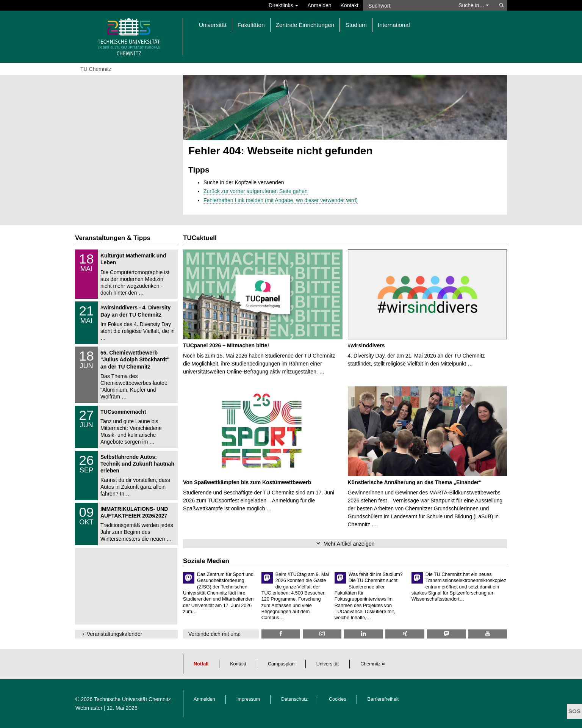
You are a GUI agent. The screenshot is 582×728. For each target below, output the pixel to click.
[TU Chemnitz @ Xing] (405, 634)
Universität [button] (213, 25)
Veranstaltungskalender (114, 634)
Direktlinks (283, 5)
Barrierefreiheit (383, 699)
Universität (328, 664)
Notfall (201, 664)
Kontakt (350, 5)
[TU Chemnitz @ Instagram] (322, 634)
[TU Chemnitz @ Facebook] (281, 634)
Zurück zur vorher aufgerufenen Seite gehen (256, 191)
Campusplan (281, 664)
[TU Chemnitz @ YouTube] (488, 634)
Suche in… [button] (474, 5)
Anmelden (319, 5)
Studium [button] (356, 25)
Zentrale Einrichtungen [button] (305, 25)
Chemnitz (370, 664)
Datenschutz (294, 699)
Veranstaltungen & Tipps (113, 238)
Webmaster (89, 708)
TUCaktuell (200, 238)
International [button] (394, 25)
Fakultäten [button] (251, 25)
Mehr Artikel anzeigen (349, 544)
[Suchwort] (407, 5)
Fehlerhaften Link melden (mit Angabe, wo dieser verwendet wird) (281, 200)
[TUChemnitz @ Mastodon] (446, 634)
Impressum (248, 699)
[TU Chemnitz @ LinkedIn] (363, 634)
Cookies (338, 699)
